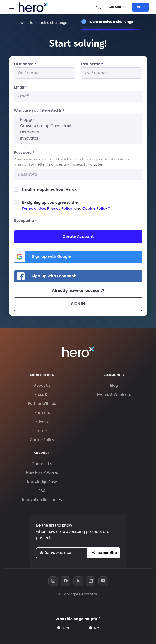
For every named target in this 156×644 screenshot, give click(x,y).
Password (24, 153)
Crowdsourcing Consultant (78, 126)
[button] (12, 7)
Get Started (118, 7)
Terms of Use (33, 209)
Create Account (78, 237)
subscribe (104, 553)
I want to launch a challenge (43, 23)
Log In (140, 7)
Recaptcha (25, 221)
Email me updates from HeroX (49, 190)
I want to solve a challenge (110, 22)
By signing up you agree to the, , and (66, 206)
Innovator (78, 138)
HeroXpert (78, 132)
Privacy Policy (60, 209)
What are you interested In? (39, 111)
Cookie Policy (95, 209)
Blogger (78, 120)
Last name (92, 64)
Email (20, 88)
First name (25, 64)
